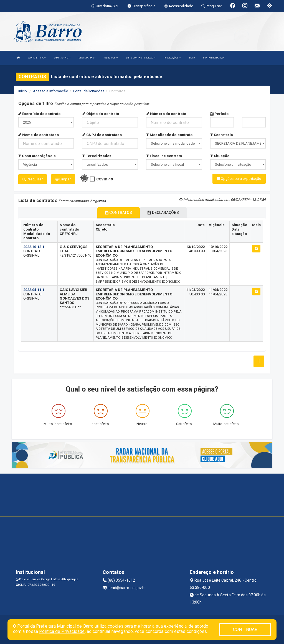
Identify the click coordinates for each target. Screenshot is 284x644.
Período (220, 114)
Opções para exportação (239, 179)
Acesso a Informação (51, 91)
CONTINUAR (245, 629)
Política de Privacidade (62, 631)
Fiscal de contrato (164, 156)
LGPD (192, 58)
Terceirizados (97, 156)
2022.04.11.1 (34, 290)
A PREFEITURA (37, 58)
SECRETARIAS (87, 58)
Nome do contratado (39, 135)
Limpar (63, 179)
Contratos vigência (37, 156)
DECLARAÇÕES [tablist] (163, 213)
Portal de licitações (89, 91)
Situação (220, 156)
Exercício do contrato (39, 114)
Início (23, 91)
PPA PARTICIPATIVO (213, 58)
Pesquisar (33, 179)
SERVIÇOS (111, 58)
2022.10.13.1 (34, 247)
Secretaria (222, 135)
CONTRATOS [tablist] (119, 213)
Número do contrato (166, 114)
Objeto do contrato (101, 114)
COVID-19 (105, 179)
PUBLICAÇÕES (172, 58)
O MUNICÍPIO (62, 58)
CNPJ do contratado (102, 135)
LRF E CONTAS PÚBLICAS (141, 58)
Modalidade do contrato (169, 135)
